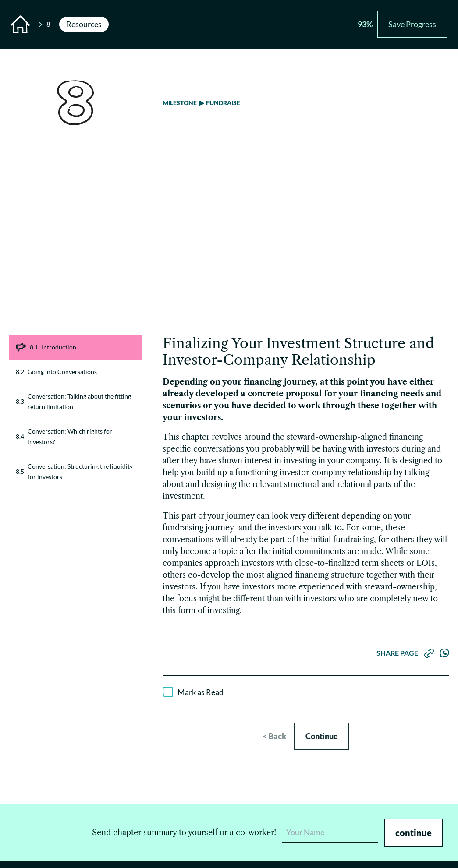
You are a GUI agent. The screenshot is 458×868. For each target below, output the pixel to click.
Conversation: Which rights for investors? (64, 436)
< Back (274, 736)
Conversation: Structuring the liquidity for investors (74, 471)
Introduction (46, 347)
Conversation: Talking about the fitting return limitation (73, 401)
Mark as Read (201, 692)
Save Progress (412, 24)
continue (414, 833)
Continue (322, 736)
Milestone (180, 103)
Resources (84, 24)
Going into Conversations (56, 372)
